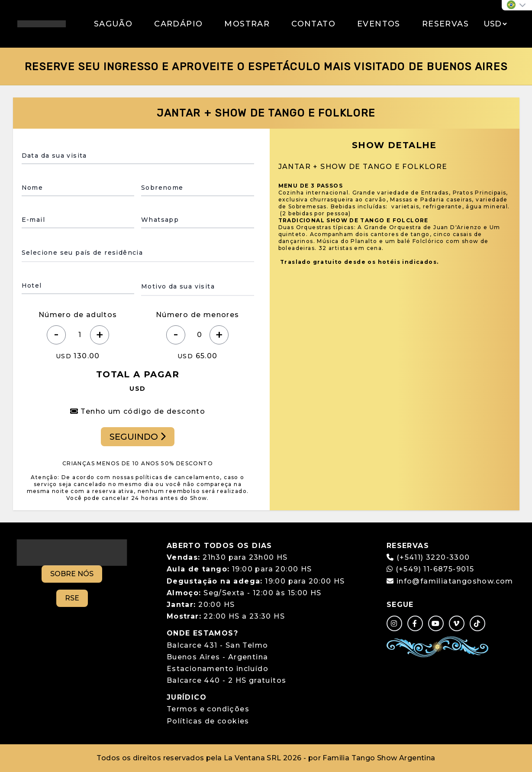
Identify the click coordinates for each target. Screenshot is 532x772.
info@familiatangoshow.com (455, 581)
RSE (72, 598)
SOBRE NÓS (72, 574)
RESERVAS (445, 24)
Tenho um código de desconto (138, 411)
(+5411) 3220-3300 (433, 557)
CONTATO (313, 24)
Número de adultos (78, 315)
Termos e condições (208, 709)
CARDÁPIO (178, 24)
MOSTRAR (247, 24)
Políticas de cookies (208, 721)
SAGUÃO (113, 24)
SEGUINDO (138, 437)
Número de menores (198, 315)
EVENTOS (379, 24)
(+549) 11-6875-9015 (430, 569)
